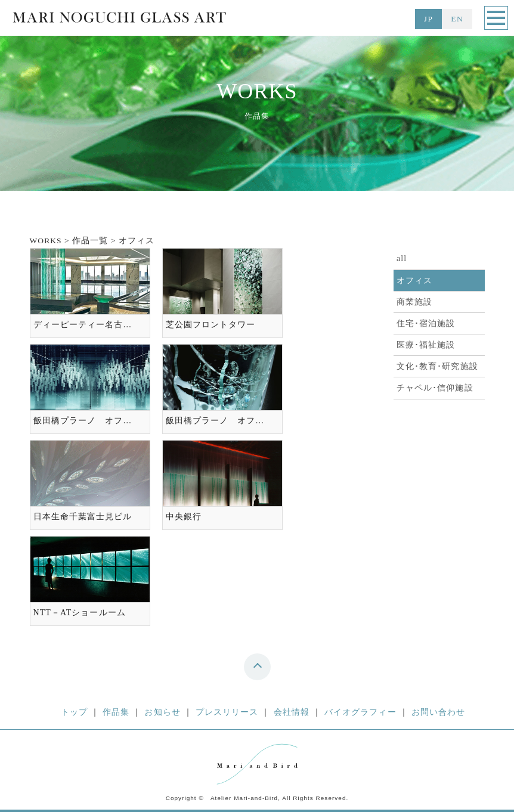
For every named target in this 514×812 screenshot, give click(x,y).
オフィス (414, 281)
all (402, 258)
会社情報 (292, 712)
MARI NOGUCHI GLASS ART (119, 20)
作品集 (116, 712)
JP (428, 19)
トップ (74, 712)
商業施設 (414, 302)
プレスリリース (227, 712)
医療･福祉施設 (426, 345)
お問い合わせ (438, 712)
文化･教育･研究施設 (437, 366)
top (260, 670)
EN (457, 19)
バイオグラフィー (360, 712)
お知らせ (162, 712)
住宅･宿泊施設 (426, 323)
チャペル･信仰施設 (435, 388)
